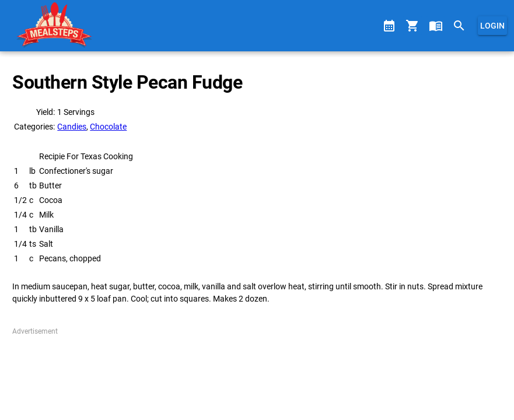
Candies (72, 127)
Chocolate (108, 127)
